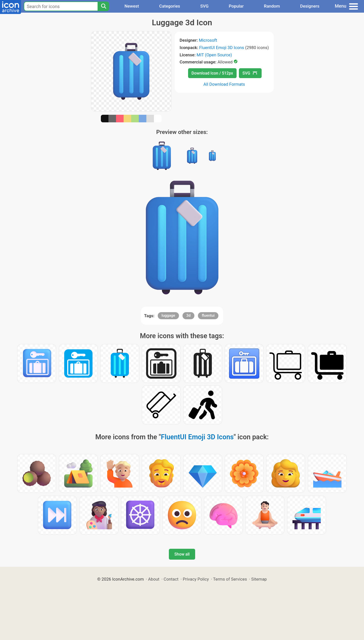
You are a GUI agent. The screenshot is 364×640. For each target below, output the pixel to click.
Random (272, 6)
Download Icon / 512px (212, 73)
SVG (204, 6)
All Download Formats (224, 84)
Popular (236, 6)
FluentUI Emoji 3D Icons (222, 48)
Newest (132, 6)
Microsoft (208, 40)
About (154, 579)
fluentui (208, 315)
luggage (168, 315)
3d (188, 315)
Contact (171, 579)
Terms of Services (230, 579)
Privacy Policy (196, 579)
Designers (310, 6)
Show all (182, 554)
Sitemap (259, 579)
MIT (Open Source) (214, 55)
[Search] (103, 6)
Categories (170, 6)
